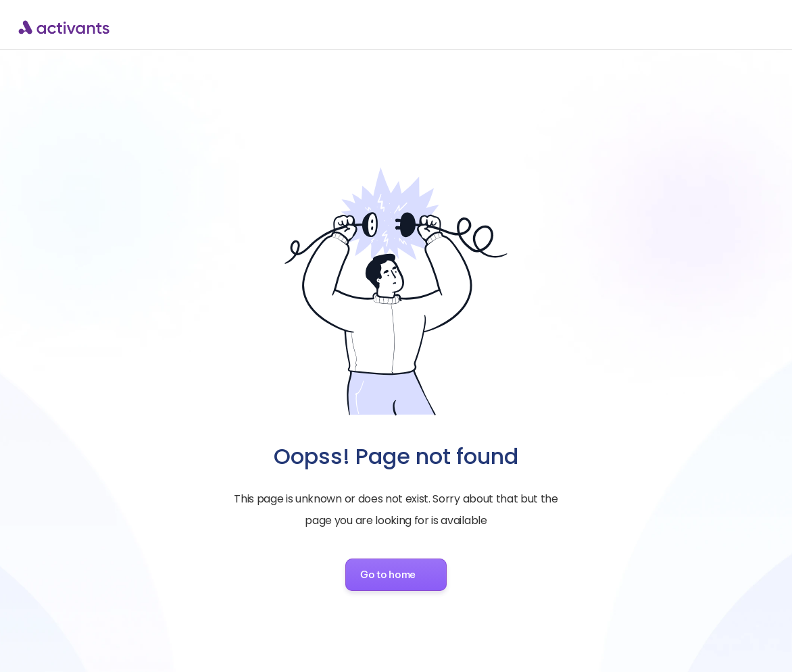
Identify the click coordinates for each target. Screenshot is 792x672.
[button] (396, 575)
